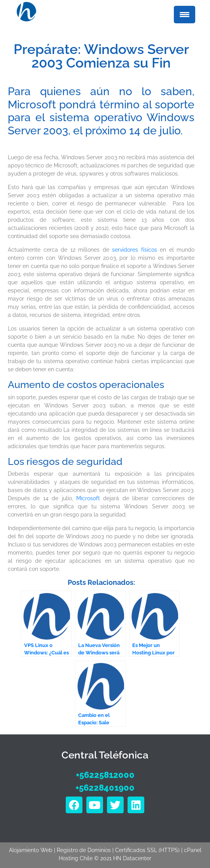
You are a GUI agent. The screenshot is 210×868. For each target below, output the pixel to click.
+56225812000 (105, 775)
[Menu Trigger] (185, 15)
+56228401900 (105, 788)
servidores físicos (135, 250)
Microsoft (88, 498)
